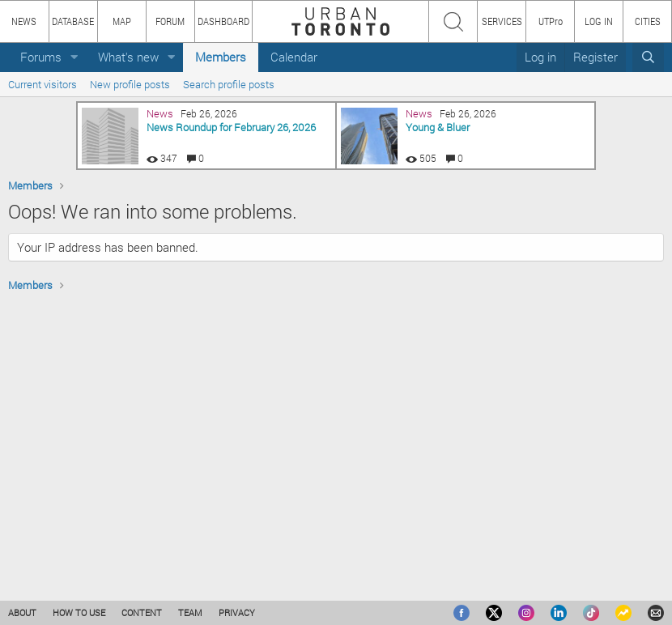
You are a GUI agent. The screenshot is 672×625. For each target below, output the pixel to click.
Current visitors (43, 84)
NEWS (24, 21)
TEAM (190, 612)
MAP (122, 21)
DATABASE (73, 21)
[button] (74, 57)
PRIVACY (237, 612)
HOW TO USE (79, 612)
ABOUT (22, 612)
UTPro (551, 21)
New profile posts (130, 84)
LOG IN (599, 21)
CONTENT (142, 612)
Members (221, 57)
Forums (41, 57)
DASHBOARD (223, 21)
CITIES (648, 21)
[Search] (648, 57)
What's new (128, 57)
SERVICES (502, 21)
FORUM (170, 21)
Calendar (294, 57)
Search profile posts (229, 84)
